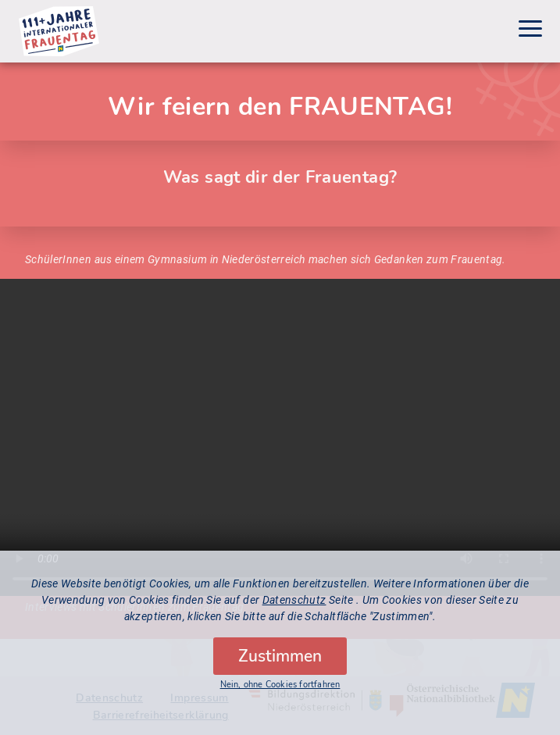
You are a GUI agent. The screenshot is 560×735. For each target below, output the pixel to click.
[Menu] (530, 31)
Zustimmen (280, 656)
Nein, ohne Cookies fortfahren (280, 685)
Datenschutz (294, 600)
